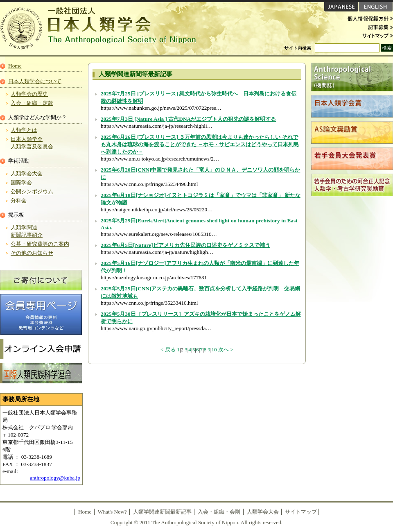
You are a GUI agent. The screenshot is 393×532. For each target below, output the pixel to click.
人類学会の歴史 (29, 94)
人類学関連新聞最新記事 (162, 512)
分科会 (19, 200)
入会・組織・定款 (32, 103)
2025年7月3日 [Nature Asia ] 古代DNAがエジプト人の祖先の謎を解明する (188, 119)
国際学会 (21, 182)
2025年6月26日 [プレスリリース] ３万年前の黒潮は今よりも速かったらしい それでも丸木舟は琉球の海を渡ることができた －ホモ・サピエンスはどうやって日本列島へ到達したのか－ (200, 144)
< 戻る (168, 350)
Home (15, 66)
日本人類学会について (35, 81)
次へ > (226, 350)
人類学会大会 (27, 173)
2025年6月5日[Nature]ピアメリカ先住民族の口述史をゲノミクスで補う (185, 245)
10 (214, 350)
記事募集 (368, 27)
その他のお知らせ (32, 253)
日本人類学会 (102, 29)
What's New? (112, 512)
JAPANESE (341, 7)
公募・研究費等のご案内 (40, 244)
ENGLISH (376, 7)
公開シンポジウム (32, 191)
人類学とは (24, 130)
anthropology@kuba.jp (55, 478)
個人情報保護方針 (368, 19)
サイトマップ (368, 35)
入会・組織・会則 (219, 512)
